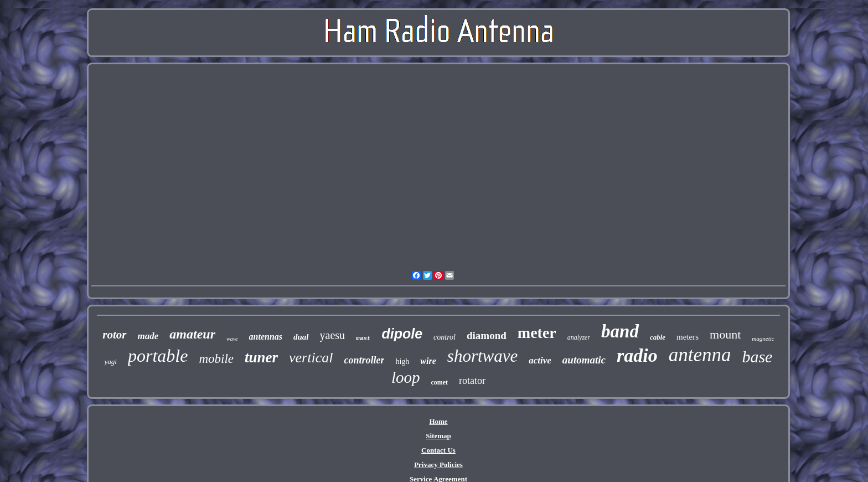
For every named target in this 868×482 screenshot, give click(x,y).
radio (637, 355)
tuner (261, 357)
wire (428, 361)
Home (438, 421)
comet (439, 382)
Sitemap (438, 436)
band (620, 331)
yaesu (333, 335)
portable (158, 356)
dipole (402, 334)
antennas (266, 337)
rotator (472, 381)
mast (363, 339)
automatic (584, 360)
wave (232, 339)
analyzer (579, 337)
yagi (111, 361)
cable (658, 337)
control (445, 337)
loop (406, 377)
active (540, 360)
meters (688, 337)
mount (725, 334)
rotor (114, 335)
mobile (216, 359)
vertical (311, 358)
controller (364, 360)
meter (537, 333)
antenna (700, 355)
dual (301, 337)
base (757, 357)
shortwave (482, 356)
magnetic (763, 339)
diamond (487, 335)
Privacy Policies (438, 465)
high (402, 361)
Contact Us (438, 450)
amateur (192, 334)
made (148, 336)
